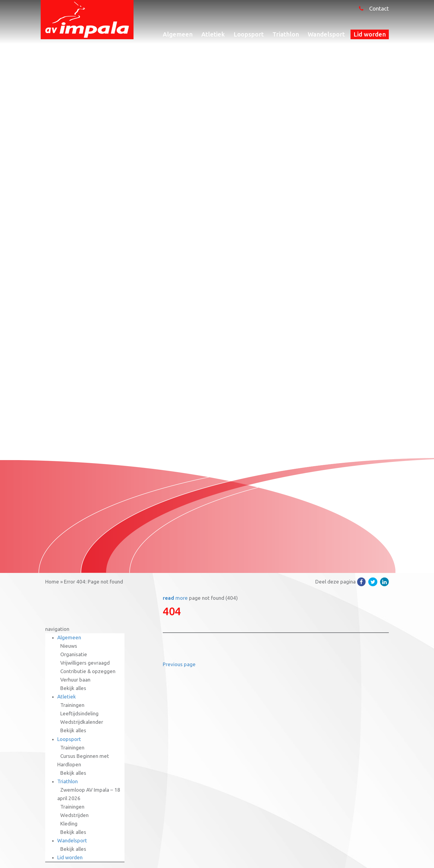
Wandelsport (326, 34)
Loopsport (249, 34)
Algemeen (178, 34)
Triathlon (286, 34)
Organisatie (74, 654)
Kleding (69, 823)
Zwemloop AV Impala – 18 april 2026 (89, 794)
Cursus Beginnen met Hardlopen (83, 760)
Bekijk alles (73, 688)
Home (52, 582)
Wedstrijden (74, 815)
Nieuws (69, 646)
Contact (379, 9)
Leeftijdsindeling (79, 713)
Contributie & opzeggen (88, 671)
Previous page (179, 664)
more (175, 598)
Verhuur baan (75, 680)
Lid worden (370, 34)
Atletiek (213, 34)
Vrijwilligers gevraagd (85, 663)
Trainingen (72, 705)
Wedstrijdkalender (82, 722)
